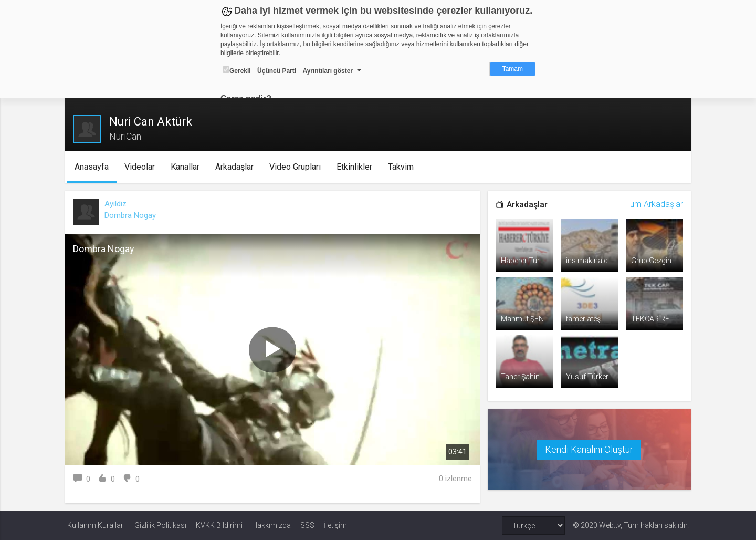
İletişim (335, 525)
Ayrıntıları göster (328, 71)
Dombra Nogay (132, 215)
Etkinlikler (356, 167)
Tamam (513, 69)
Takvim (402, 167)
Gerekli (237, 70)
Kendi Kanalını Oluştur (588, 448)
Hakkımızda (271, 525)
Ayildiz (118, 204)
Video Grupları (297, 167)
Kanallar (187, 167)
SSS (307, 525)
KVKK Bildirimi (219, 525)
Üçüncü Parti (277, 71)
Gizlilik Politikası (160, 525)
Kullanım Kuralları (96, 525)
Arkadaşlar (236, 167)
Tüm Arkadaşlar (652, 204)
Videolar (141, 167)
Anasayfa (93, 167)
